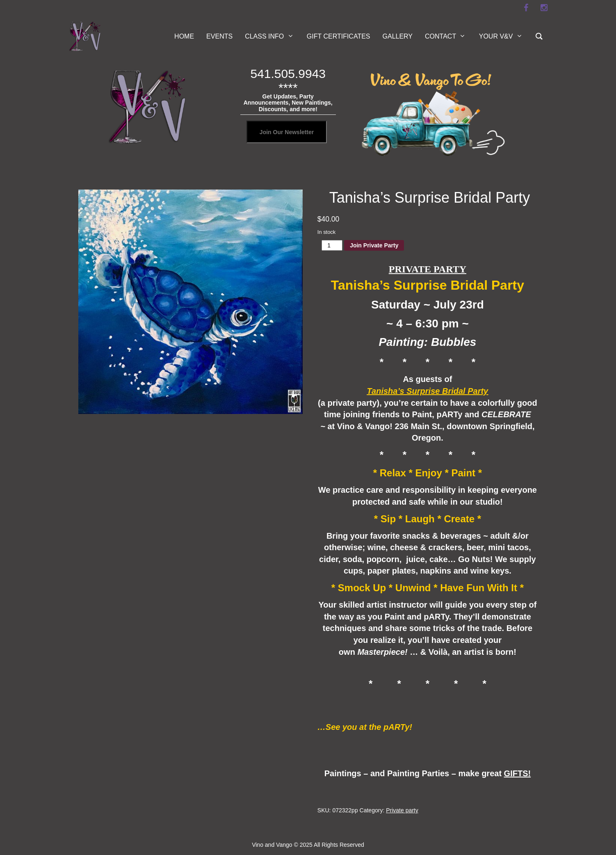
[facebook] (526, 8)
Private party (402, 810)
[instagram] (544, 8)
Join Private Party (374, 245)
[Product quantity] (332, 245)
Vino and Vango (272, 845)
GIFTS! (518, 773)
